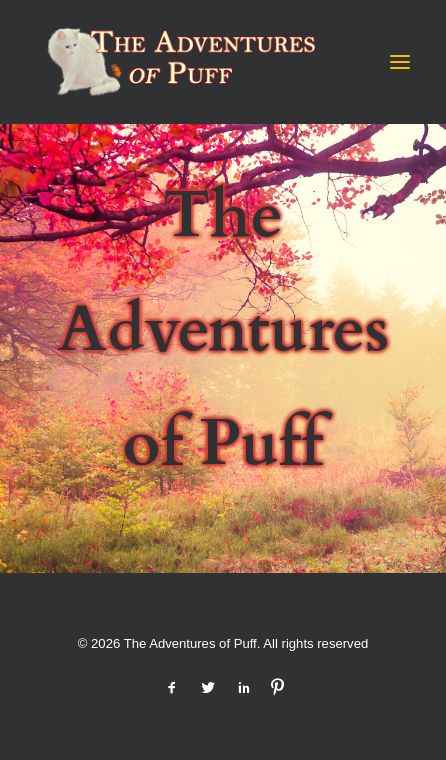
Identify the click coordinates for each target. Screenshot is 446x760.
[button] (400, 62)
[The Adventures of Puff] (176, 62)
